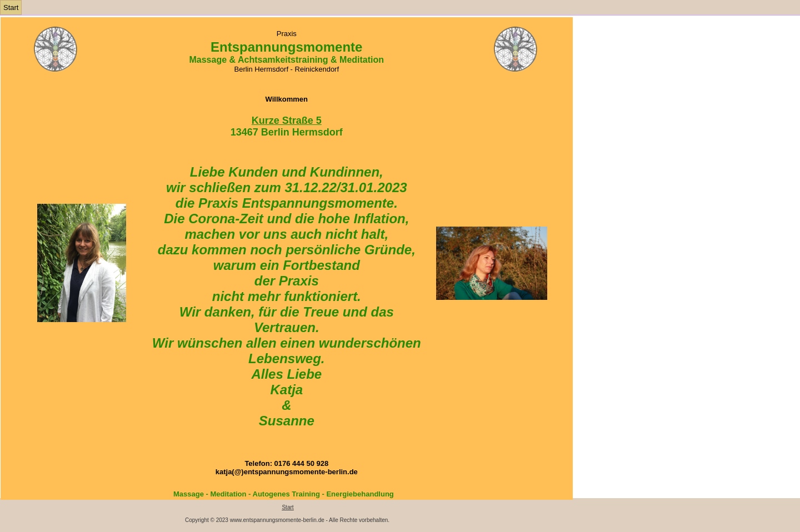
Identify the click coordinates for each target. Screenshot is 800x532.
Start (11, 7)
